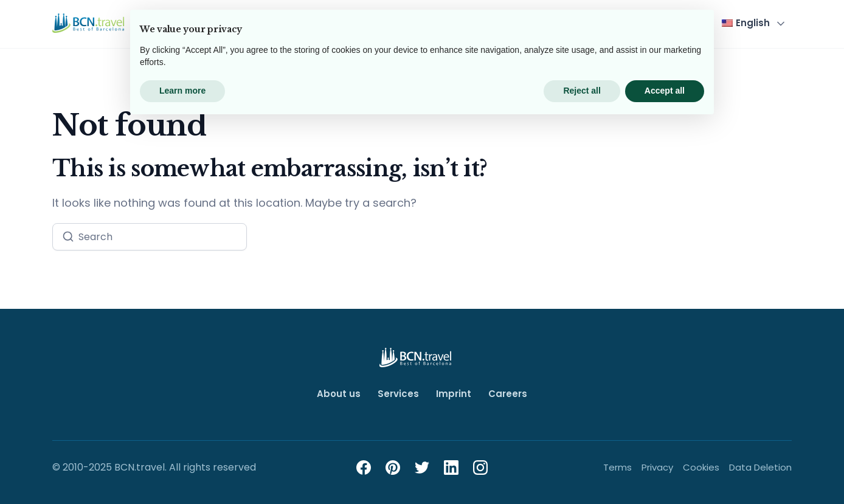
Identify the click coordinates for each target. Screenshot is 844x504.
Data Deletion (760, 467)
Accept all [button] (665, 471)
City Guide (536, 23)
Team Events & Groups (438, 23)
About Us (617, 23)
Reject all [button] (582, 471)
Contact (676, 23)
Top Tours (341, 23)
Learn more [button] (182, 471)
